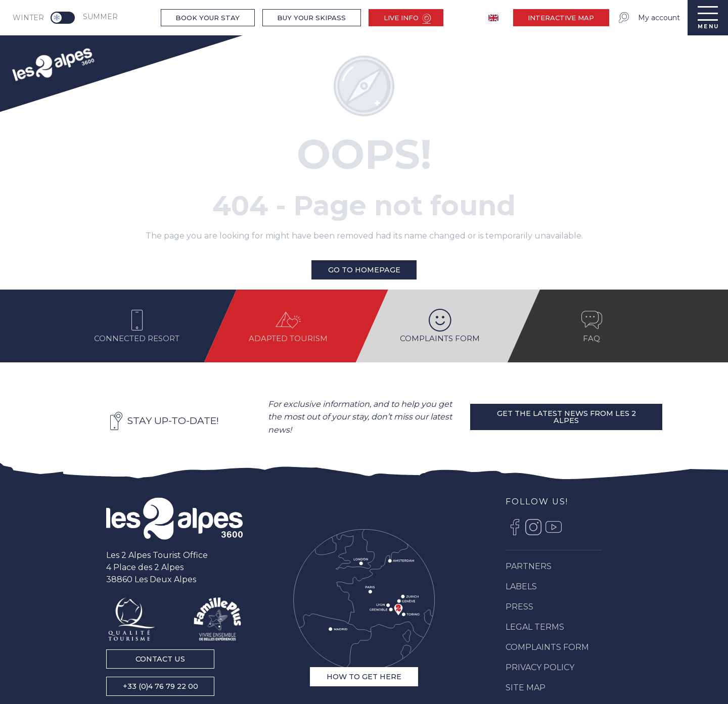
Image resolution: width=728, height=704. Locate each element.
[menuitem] (53, 63)
